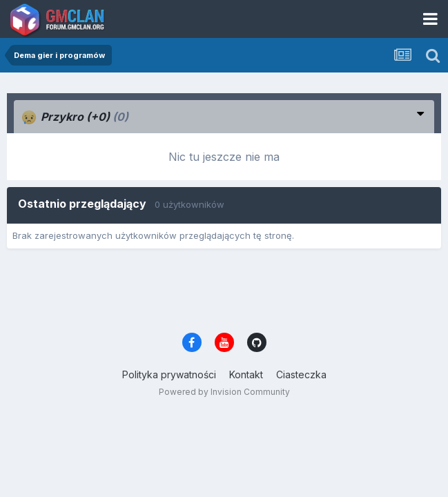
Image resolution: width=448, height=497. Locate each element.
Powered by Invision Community (224, 392)
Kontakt (246, 374)
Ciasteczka (301, 374)
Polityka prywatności (169, 374)
